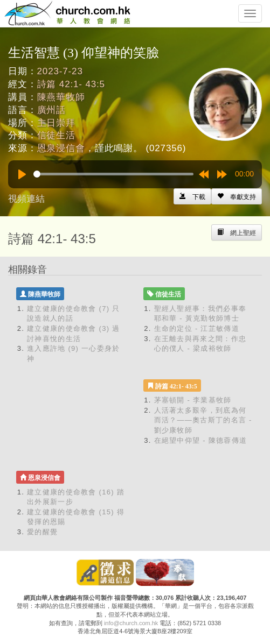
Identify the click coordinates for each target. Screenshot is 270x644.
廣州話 (52, 110)
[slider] (113, 174)
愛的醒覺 (42, 532)
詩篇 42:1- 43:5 (71, 84)
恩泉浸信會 (61, 148)
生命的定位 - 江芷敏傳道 (197, 328)
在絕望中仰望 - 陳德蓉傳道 (201, 440)
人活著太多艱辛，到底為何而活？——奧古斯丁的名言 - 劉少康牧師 (203, 420)
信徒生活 (56, 135)
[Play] (22, 174)
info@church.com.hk (131, 623)
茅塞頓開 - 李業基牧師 (193, 400)
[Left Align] (237, 196)
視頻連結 (26, 199)
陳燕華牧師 (61, 97)
